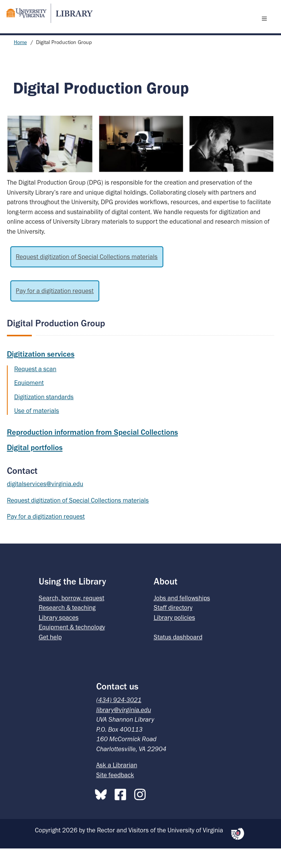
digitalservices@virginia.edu (45, 503)
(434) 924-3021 (119, 719)
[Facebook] (122, 812)
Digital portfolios (35, 467)
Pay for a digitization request (55, 310)
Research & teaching (67, 627)
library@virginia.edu (124, 729)
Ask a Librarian (117, 784)
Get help (50, 657)
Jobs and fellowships (182, 617)
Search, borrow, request (71, 617)
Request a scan (35, 388)
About (166, 601)
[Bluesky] (103, 812)
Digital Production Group (56, 343)
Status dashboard (178, 657)
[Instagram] (142, 812)
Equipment (29, 402)
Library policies (174, 637)
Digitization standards (44, 416)
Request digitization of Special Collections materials (87, 276)
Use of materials (37, 430)
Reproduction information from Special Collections (92, 452)
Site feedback (115, 794)
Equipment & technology (72, 647)
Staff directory (173, 627)
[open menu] (266, 28)
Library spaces (59, 637)
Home (20, 62)
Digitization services (41, 373)
